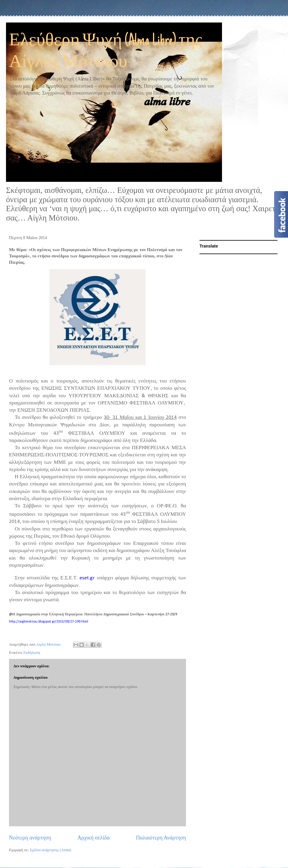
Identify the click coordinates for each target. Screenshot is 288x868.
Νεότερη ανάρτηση (30, 838)
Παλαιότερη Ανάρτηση (161, 838)
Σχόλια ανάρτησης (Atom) (51, 850)
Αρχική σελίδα (94, 838)
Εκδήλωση (32, 652)
